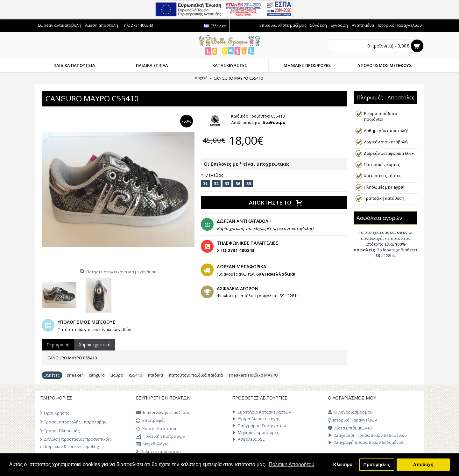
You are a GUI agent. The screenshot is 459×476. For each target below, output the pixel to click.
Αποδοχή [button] (423, 465)
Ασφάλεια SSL (248, 439)
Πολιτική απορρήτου (158, 452)
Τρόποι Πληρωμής (60, 431)
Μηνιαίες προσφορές (255, 433)
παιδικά (155, 375)
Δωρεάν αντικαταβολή (386, 142)
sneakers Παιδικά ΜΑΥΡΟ (253, 375)
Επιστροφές (151, 421)
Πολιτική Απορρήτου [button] (291, 464)
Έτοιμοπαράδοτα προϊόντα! (381, 116)
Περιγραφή (58, 345)
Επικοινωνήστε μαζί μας (163, 413)
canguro (97, 375)
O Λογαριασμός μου (350, 412)
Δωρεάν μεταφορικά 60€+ (389, 153)
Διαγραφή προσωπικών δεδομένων (366, 443)
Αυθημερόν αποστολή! (386, 131)
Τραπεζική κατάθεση (384, 198)
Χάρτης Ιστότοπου (157, 429)
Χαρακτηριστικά (95, 345)
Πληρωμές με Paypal (384, 187)
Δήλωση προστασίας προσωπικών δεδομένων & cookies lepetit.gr (76, 443)
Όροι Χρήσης (55, 413)
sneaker (75, 375)
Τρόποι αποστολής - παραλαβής (73, 422)
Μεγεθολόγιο (152, 444)
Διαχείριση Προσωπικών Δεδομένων (367, 436)
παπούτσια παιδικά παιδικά (196, 375)
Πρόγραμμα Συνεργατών (259, 426)
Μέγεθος (214, 175)
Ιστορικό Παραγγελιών (352, 420)
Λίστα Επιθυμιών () (350, 428)
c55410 (135, 375)
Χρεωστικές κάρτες (382, 176)
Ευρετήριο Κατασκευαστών (261, 412)
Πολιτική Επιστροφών (160, 436)
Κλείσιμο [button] (343, 465)
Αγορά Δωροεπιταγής (256, 419)
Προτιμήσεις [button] (377, 465)
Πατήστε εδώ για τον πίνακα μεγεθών (94, 329)
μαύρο (117, 375)
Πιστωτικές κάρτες (382, 164)
